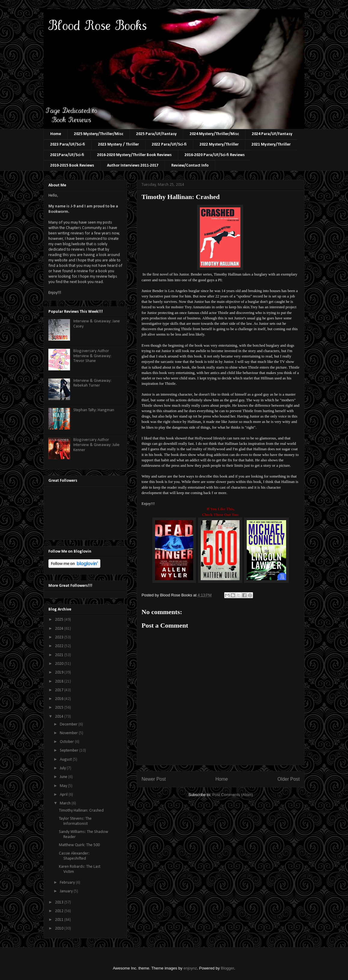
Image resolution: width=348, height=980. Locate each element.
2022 (60, 646)
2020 (60, 664)
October (67, 742)
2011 (60, 920)
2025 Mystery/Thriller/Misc (99, 134)
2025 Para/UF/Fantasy (156, 134)
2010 (60, 929)
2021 (60, 655)
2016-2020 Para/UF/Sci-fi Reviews (215, 155)
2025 (60, 620)
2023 (60, 637)
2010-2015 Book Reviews (72, 166)
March (66, 803)
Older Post (288, 779)
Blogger (227, 968)
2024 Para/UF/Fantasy (272, 134)
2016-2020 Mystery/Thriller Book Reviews (134, 155)
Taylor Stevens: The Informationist (75, 821)
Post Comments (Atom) (232, 795)
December (69, 724)
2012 (60, 911)
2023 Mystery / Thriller (118, 145)
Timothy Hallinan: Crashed (81, 811)
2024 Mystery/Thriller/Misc (214, 134)
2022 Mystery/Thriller (219, 145)
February (68, 883)
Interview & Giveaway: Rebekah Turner (92, 383)
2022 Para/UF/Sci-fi (169, 145)
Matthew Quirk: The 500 (79, 845)
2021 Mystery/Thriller (271, 145)
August (66, 760)
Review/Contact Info (190, 166)
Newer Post (154, 779)
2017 (60, 690)
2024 (60, 629)
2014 (60, 717)
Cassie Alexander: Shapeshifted (74, 856)
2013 (60, 902)
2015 (60, 708)
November (69, 733)
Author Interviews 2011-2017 (133, 166)
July (63, 768)
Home (56, 134)
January (67, 891)
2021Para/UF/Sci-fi (67, 155)
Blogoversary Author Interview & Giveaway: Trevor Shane (92, 356)
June (64, 777)
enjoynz (190, 968)
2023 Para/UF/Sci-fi (68, 145)
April (64, 795)
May (64, 786)
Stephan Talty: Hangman (94, 410)
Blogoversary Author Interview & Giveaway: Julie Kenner (96, 445)
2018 (60, 681)
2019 (60, 672)
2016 (60, 699)
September (70, 751)
